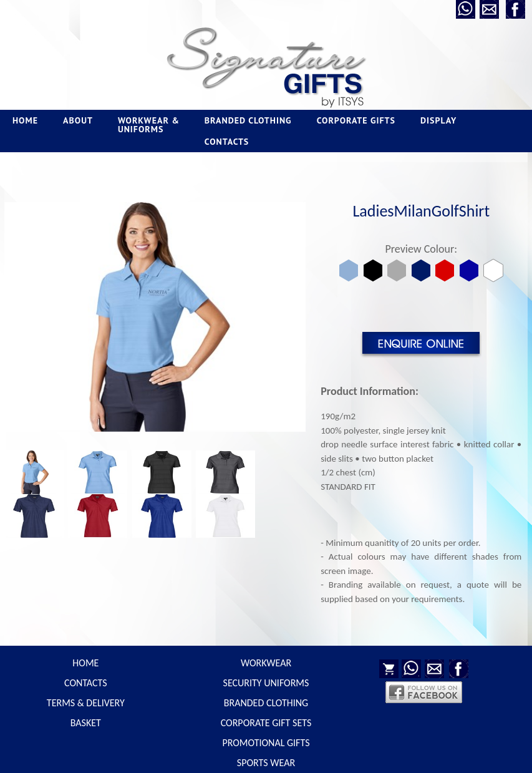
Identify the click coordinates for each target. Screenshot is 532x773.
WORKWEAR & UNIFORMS (149, 125)
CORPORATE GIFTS (356, 120)
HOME (25, 120)
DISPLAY (438, 120)
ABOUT (78, 120)
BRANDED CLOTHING (248, 120)
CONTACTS (227, 142)
